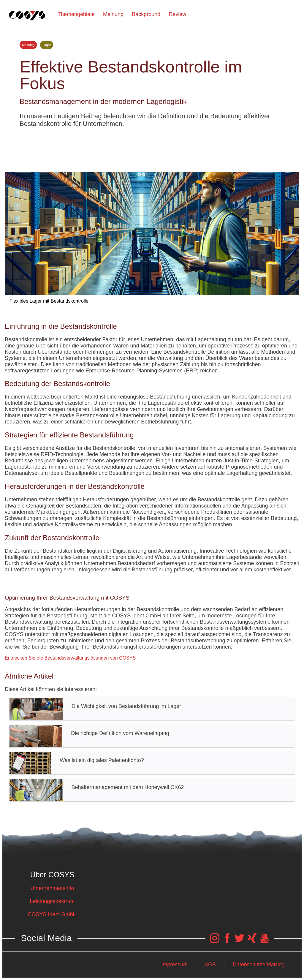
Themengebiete (76, 14)
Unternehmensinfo (52, 888)
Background (146, 14)
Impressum (174, 965)
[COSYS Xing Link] (252, 941)
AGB (210, 965)
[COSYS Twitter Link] (240, 941)
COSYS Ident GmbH (52, 914)
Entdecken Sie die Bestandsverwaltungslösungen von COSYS (70, 658)
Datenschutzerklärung (259, 965)
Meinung (113, 14)
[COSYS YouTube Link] (265, 941)
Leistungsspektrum (52, 901)
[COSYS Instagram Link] (215, 941)
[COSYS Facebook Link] (227, 941)
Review (177, 14)
